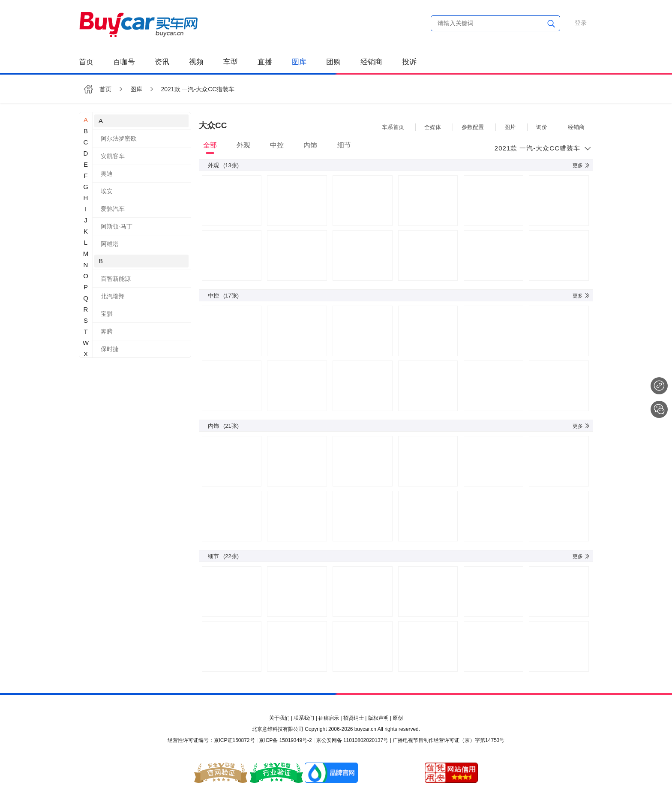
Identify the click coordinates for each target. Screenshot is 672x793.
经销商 (371, 62)
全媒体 (433, 127)
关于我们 (279, 718)
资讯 (162, 62)
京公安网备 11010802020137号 (352, 740)
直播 (265, 62)
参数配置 (473, 127)
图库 (299, 62)
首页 (86, 62)
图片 (510, 127)
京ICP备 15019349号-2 (285, 740)
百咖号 (124, 62)
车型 (231, 62)
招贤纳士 (354, 718)
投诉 (409, 62)
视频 (196, 62)
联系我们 (304, 718)
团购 (333, 62)
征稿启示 (329, 718)
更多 (582, 165)
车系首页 (393, 127)
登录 (581, 23)
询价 (542, 127)
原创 (398, 718)
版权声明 (378, 718)
